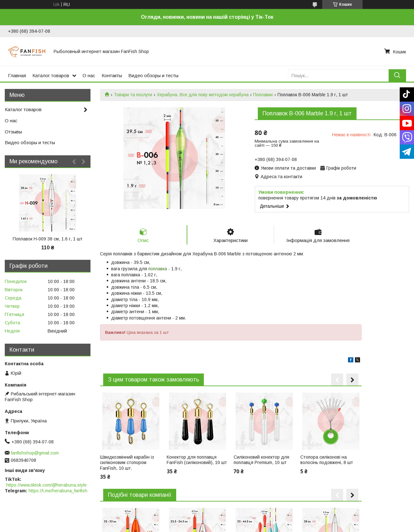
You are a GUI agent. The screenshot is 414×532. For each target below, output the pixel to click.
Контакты (112, 75)
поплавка (158, 269)
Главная (17, 75)
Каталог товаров (51, 75)
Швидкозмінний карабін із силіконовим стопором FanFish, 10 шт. (127, 463)
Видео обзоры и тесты (153, 75)
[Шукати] (397, 75)
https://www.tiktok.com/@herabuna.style (47, 485)
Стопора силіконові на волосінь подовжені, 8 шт (327, 460)
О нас (89, 75)
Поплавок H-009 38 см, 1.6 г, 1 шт (48, 239)
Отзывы (13, 132)
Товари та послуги (133, 95)
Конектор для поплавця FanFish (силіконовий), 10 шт (197, 460)
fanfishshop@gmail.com (35, 453)
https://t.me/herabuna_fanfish (58, 491)
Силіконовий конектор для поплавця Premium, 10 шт (261, 460)
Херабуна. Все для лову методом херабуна (203, 95)
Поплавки (263, 95)
